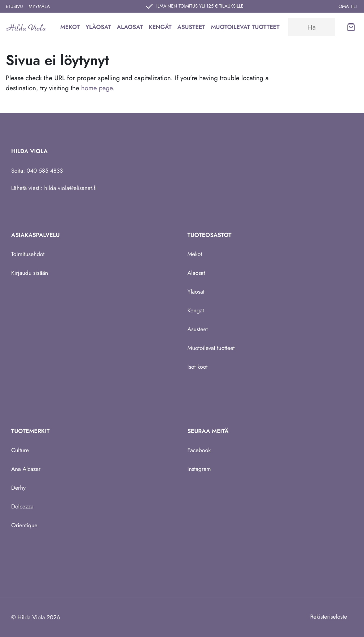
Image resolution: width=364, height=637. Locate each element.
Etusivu (14, 6)
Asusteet (191, 27)
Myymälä (40, 6)
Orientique (24, 525)
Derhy (18, 488)
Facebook (199, 450)
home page (97, 88)
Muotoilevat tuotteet (245, 27)
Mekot (70, 27)
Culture (20, 450)
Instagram (199, 469)
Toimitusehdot (28, 254)
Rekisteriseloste (329, 617)
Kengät (160, 27)
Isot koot (198, 367)
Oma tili (348, 6)
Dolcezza (22, 506)
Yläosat (98, 27)
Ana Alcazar (26, 469)
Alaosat (130, 27)
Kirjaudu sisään (30, 273)
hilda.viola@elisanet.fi (71, 188)
